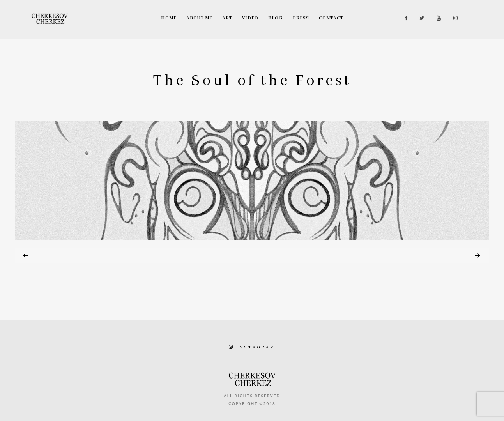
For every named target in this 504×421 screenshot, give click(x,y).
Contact (331, 18)
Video (250, 18)
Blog (276, 18)
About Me (199, 18)
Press (301, 18)
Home (169, 18)
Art (227, 18)
